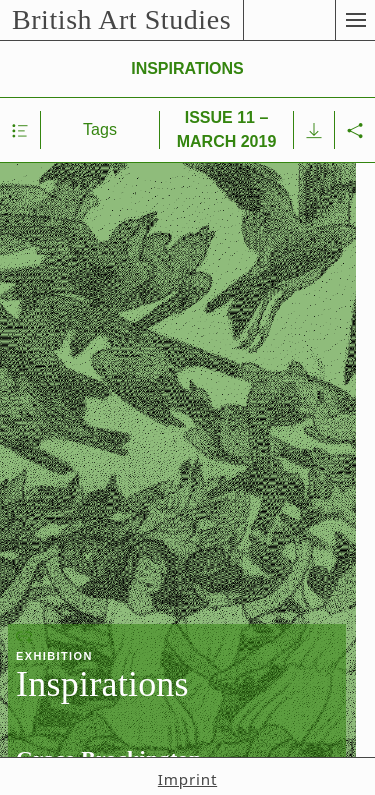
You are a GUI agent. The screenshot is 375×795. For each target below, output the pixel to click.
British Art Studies (121, 19)
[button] (355, 20)
